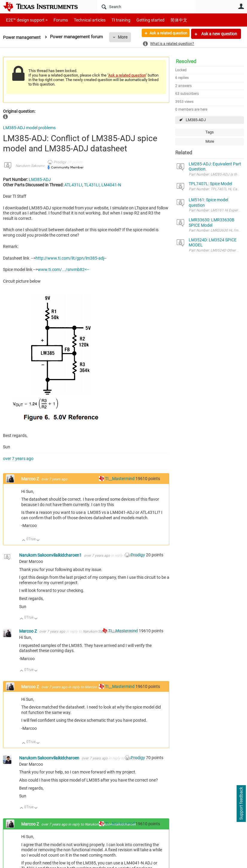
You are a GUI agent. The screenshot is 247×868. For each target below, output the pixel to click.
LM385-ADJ (196, 120)
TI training (113, 20)
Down (38, 541)
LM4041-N (111, 185)
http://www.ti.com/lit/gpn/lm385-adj (70, 258)
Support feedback (241, 804)
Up (24, 541)
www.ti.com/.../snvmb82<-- (63, 269)
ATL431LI (73, 185)
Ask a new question (219, 34)
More (125, 37)
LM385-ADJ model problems (29, 128)
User (241, 6)
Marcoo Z (31, 479)
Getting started (140, 20)
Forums (56, 20)
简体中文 (166, 20)
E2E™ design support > (25, 20)
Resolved (186, 61)
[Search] (147, 7)
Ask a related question (165, 34)
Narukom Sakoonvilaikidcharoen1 (42, 166)
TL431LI (92, 185)
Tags (210, 132)
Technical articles (83, 20)
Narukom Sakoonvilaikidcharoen (50, 758)
